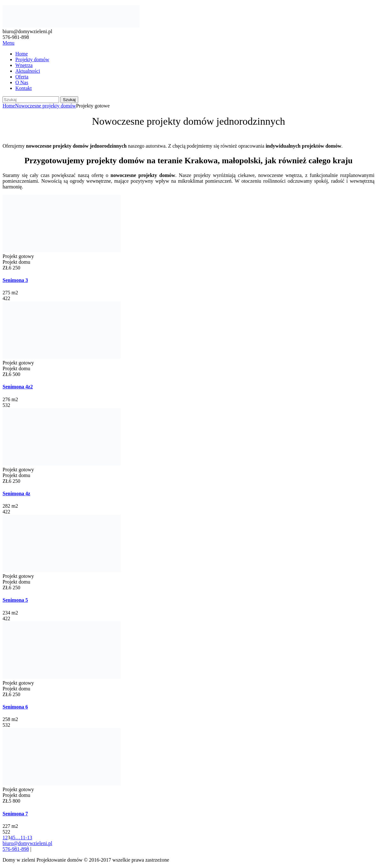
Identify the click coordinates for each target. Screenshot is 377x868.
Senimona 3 (15, 280)
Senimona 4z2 (18, 387)
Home (22, 54)
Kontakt (24, 88)
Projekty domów (32, 59)
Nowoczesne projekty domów (45, 106)
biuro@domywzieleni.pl (27, 843)
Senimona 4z (16, 493)
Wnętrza (24, 65)
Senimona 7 (15, 814)
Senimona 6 (15, 707)
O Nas (22, 82)
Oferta (22, 77)
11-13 (26, 838)
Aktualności (28, 71)
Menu (8, 43)
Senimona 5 (15, 600)
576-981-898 (16, 849)
